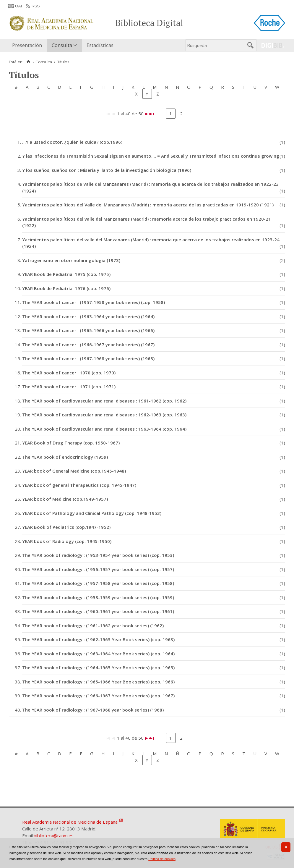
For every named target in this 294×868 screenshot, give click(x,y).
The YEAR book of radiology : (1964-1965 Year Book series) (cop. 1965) (98, 667)
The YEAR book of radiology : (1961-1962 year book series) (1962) (93, 625)
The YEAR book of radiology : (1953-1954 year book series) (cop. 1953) (98, 555)
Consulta (62, 45)
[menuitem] (28, 45)
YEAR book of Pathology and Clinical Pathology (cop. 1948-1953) (92, 513)
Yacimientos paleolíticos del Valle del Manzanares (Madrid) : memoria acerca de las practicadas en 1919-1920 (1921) (148, 205)
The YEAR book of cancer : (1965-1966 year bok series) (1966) (88, 330)
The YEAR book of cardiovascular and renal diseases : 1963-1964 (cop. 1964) (104, 429)
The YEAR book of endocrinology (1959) (65, 457)
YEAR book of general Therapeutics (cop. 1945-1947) (79, 485)
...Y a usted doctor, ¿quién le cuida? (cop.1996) (72, 142)
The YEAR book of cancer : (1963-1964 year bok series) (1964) (88, 316)
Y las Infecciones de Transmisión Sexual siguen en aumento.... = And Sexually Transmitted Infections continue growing (151, 156)
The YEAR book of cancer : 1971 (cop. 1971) (69, 387)
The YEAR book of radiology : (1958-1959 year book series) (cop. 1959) (98, 597)
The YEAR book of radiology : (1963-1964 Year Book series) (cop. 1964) (98, 654)
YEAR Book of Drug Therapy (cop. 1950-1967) (71, 443)
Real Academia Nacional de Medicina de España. (70, 822)
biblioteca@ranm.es (54, 835)
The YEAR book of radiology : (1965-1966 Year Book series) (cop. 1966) (98, 682)
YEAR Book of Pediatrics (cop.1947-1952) (66, 527)
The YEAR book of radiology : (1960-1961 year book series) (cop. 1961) (98, 611)
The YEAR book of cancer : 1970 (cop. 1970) (69, 373)
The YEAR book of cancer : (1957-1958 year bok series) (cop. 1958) (94, 302)
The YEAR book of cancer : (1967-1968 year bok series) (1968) (88, 358)
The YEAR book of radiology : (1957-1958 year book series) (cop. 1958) (98, 583)
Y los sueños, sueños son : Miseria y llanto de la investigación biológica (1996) (107, 170)
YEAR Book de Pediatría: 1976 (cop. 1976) (66, 288)
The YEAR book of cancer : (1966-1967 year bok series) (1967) (88, 345)
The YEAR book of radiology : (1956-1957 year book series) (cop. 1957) (98, 569)
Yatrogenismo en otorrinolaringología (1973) (71, 260)
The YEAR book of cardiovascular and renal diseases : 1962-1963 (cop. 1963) (104, 415)
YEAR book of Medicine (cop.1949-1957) (65, 499)
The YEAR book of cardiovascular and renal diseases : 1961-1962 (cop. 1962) (104, 401)
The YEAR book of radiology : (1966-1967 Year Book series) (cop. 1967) (98, 696)
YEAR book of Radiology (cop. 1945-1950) (67, 541)
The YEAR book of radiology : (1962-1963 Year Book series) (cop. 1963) (98, 639)
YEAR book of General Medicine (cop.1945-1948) (74, 471)
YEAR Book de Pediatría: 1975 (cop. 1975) (66, 274)
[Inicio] (28, 62)
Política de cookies (162, 859)
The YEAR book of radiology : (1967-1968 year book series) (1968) (93, 710)
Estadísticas (100, 45)
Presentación (27, 45)
